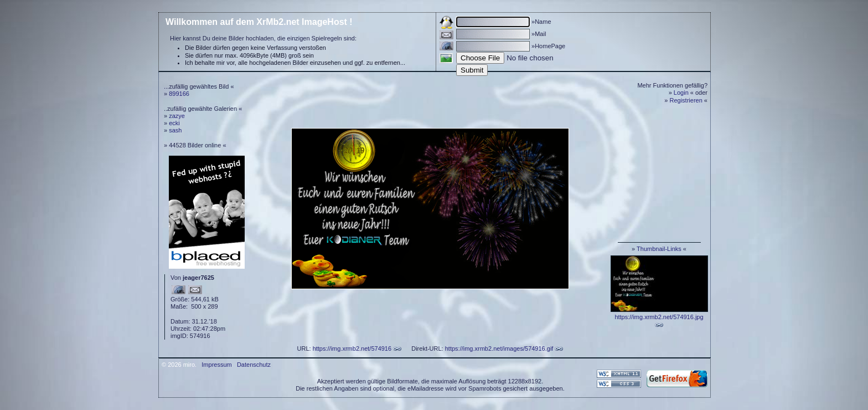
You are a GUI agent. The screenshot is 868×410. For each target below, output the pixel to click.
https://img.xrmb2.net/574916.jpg (659, 317)
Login (681, 93)
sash (175, 130)
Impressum (216, 365)
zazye (177, 116)
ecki (174, 123)
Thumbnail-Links (659, 249)
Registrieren (686, 100)
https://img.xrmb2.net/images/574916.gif (499, 348)
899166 (179, 94)
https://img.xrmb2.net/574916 (352, 348)
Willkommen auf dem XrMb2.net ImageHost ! (259, 22)
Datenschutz (254, 365)
